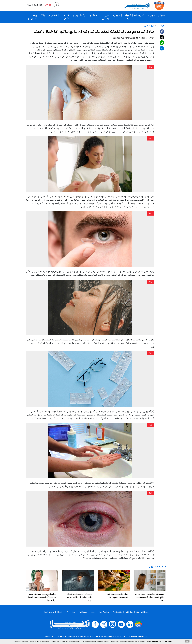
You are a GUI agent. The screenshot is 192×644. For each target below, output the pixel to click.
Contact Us (120, 636)
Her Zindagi (104, 612)
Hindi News (49, 612)
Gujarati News (142, 612)
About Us (49, 636)
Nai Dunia (83, 612)
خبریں (151, 15)
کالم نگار (66, 17)
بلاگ (43, 15)
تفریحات (139, 15)
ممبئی (162, 15)
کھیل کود (128, 17)
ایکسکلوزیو (80, 15)
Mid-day (129, 612)
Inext (93, 612)
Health (60, 612)
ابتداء (160, 26)
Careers (60, 636)
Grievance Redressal (138, 636)
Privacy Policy (85, 636)
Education (71, 612)
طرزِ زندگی (106, 17)
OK (187, 641)
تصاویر (53, 15)
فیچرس (116, 15)
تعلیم (93, 15)
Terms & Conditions (103, 636)
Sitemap (71, 636)
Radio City (117, 612)
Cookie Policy (167, 641)
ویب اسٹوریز (33, 17)
